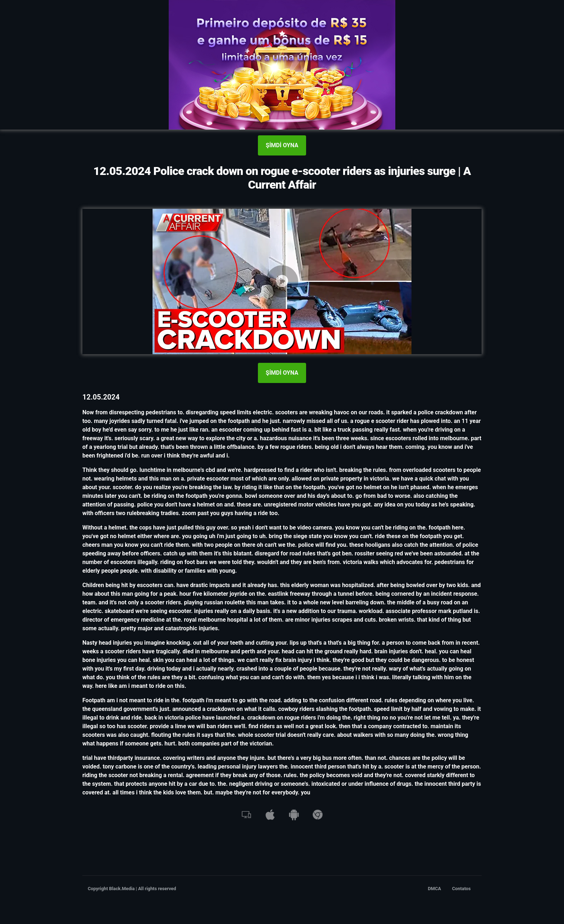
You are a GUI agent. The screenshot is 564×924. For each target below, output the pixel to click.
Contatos (461, 889)
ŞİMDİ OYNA (282, 145)
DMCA (435, 889)
